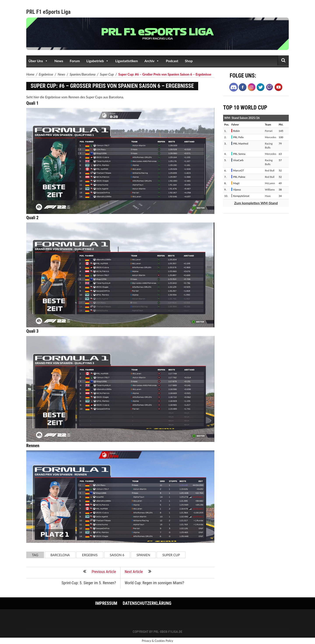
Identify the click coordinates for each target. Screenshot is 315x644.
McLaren (270, 183)
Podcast (172, 61)
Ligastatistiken (127, 61)
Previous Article (99, 571)
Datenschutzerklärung (147, 603)
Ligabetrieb (98, 61)
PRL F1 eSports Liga (48, 12)
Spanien (143, 555)
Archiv (152, 61)
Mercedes (271, 137)
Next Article (138, 571)
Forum (75, 61)
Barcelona (60, 555)
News (59, 61)
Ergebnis (90, 555)
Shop (189, 61)
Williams (270, 190)
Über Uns (38, 61)
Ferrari (269, 131)
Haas (268, 196)
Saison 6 (117, 555)
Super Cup (171, 555)
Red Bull (270, 170)
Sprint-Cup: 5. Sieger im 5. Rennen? (89, 583)
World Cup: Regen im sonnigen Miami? (154, 583)
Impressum (106, 603)
